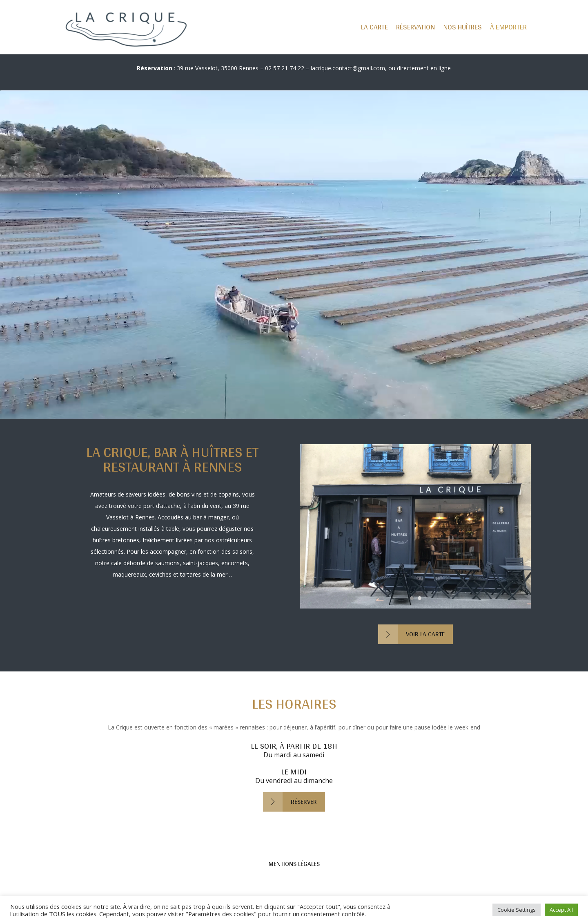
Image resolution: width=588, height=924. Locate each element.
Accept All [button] (561, 910)
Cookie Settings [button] (517, 910)
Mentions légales (294, 864)
